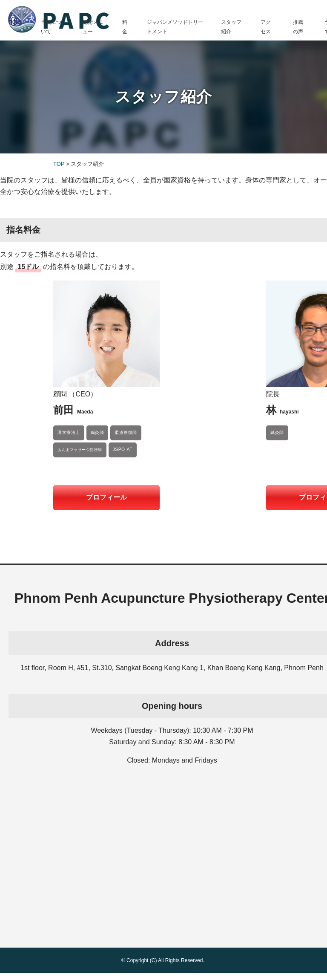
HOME (16, 22)
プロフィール (106, 497)
